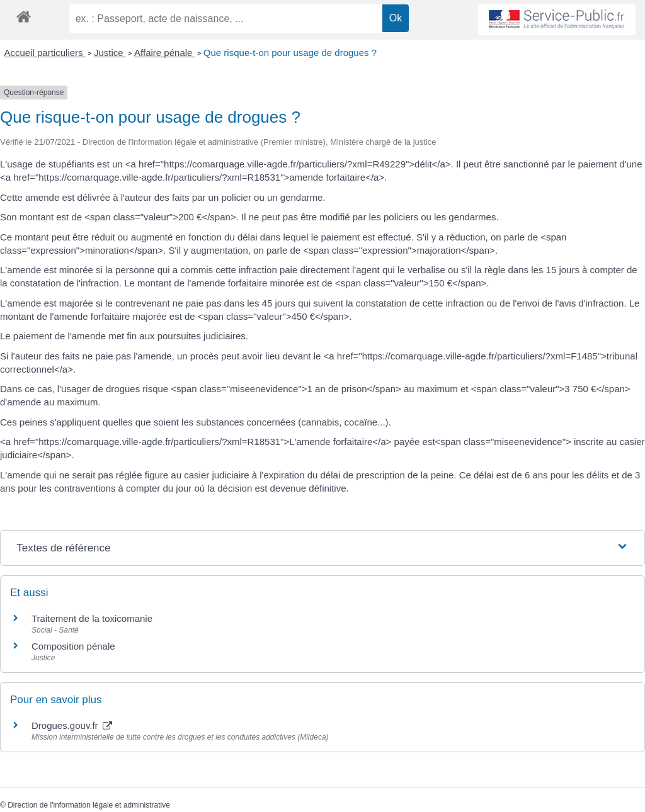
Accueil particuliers (45, 53)
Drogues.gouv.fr (72, 725)
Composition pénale (73, 646)
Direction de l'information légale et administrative (89, 805)
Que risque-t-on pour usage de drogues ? (290, 53)
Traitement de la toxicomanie (92, 618)
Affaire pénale (164, 53)
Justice (110, 53)
